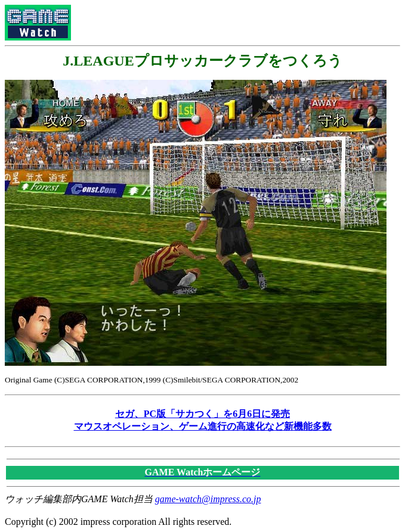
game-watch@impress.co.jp (208, 499)
